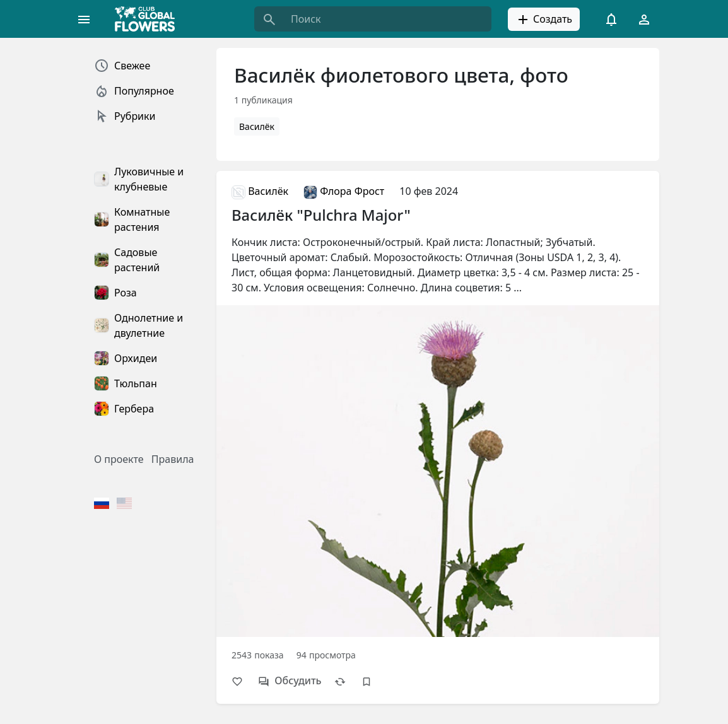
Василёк (257, 126)
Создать (544, 20)
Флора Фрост (344, 191)
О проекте (119, 459)
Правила (173, 459)
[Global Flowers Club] (149, 19)
